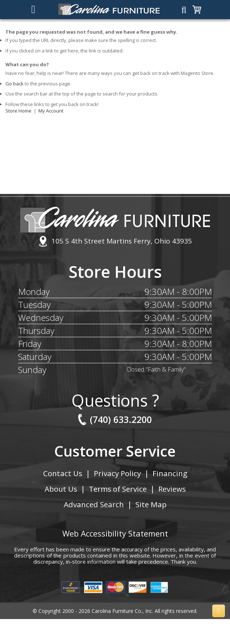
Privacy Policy (117, 473)
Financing (171, 473)
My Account (51, 111)
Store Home (18, 111)
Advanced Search (93, 504)
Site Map (151, 504)
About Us (59, 489)
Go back (14, 84)
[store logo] (109, 9)
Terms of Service (117, 489)
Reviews (173, 489)
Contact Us (62, 473)
